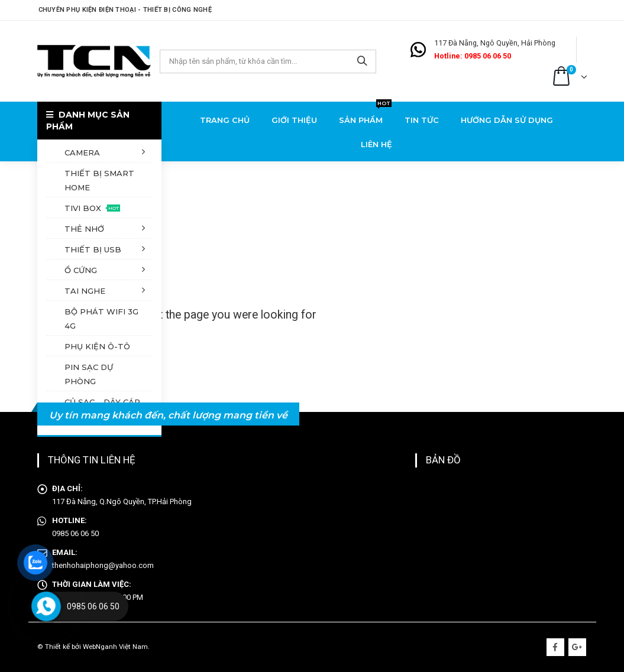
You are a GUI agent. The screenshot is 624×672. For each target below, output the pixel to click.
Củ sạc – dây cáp (102, 402)
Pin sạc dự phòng (89, 374)
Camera (82, 152)
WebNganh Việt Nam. (116, 647)
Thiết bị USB (93, 249)
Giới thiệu (294, 120)
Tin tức (422, 120)
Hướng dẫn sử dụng (507, 120)
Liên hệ (376, 144)
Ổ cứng (81, 270)
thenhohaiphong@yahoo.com (103, 565)
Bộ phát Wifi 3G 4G (101, 319)
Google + (577, 647)
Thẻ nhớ (84, 229)
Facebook (555, 647)
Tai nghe (85, 291)
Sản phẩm (365, 116)
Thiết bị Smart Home (99, 180)
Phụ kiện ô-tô (97, 346)
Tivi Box (92, 208)
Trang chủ (225, 120)
